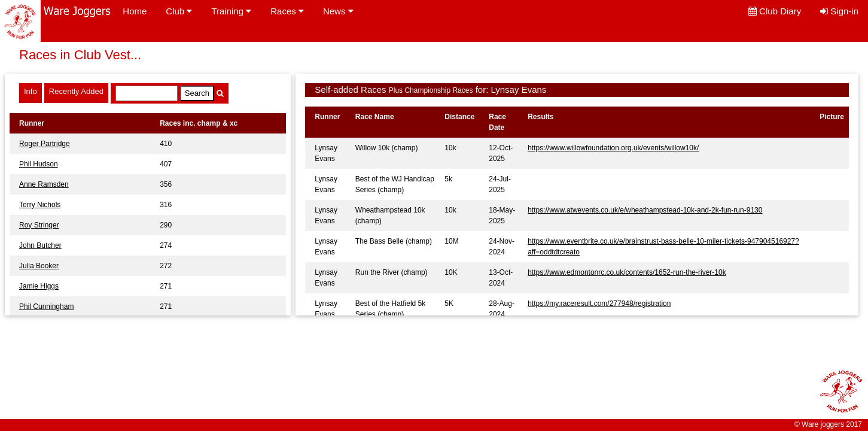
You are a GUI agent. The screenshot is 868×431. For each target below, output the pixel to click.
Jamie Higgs (39, 286)
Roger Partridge (45, 144)
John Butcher (40, 245)
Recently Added (76, 91)
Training (231, 11)
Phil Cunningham (46, 306)
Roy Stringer (39, 225)
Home (135, 11)
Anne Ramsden (44, 184)
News (338, 11)
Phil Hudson (39, 164)
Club (179, 11)
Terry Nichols (40, 205)
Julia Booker (39, 266)
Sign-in (839, 11)
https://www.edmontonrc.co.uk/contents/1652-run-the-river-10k (627, 272)
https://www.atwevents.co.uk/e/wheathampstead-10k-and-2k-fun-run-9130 (645, 210)
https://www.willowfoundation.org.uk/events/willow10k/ (613, 148)
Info (31, 91)
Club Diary (775, 11)
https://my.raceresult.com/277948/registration (599, 303)
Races (287, 11)
